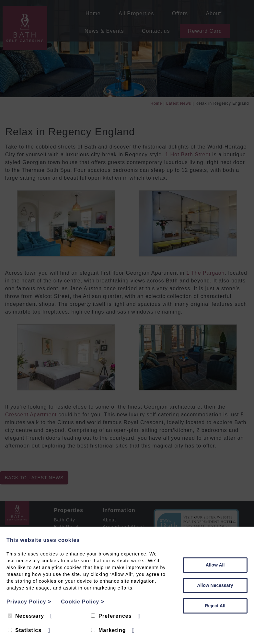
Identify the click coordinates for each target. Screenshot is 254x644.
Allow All (215, 565)
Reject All (215, 606)
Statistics (25, 630)
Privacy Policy (29, 602)
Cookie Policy (83, 602)
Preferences (111, 616)
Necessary (26, 616)
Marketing (109, 630)
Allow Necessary (215, 585)
